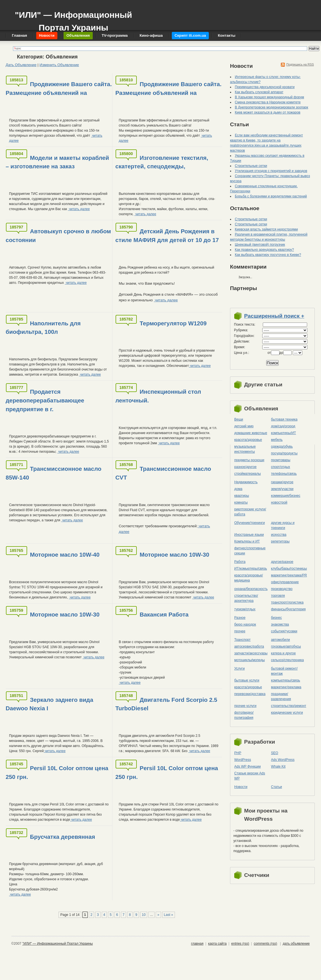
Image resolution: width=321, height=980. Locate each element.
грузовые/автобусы (286, 646)
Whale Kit (278, 766)
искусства (279, 535)
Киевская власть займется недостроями (266, 229)
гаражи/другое (282, 482)
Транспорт (242, 640)
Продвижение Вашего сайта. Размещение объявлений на (59, 88)
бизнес (276, 618)
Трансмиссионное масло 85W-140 (54, 473)
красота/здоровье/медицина (249, 578)
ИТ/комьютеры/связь (251, 569)
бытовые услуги (247, 680)
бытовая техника (284, 419)
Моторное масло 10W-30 (174, 555)
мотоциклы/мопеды (250, 660)
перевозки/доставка (250, 694)
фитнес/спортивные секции (250, 551)
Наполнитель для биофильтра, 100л (43, 328)
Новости (241, 787)
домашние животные (251, 433)
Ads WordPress (283, 760)
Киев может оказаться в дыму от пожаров (268, 112)
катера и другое (283, 653)
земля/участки (282, 489)
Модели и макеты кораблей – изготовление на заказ (57, 162)
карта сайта (217, 944)
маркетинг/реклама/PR (289, 575)
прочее (240, 631)
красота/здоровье (248, 440)
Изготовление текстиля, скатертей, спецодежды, (162, 162)
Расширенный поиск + (274, 316)
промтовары (281, 460)
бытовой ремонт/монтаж (284, 671)
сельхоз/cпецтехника (287, 660)
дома (238, 489)
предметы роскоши (249, 460)
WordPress (243, 760)
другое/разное (282, 562)
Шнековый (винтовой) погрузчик (260, 245)
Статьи (276, 787)
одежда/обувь (282, 447)
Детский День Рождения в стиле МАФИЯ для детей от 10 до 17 (167, 236)
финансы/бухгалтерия (288, 609)
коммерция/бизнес (286, 496)
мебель (277, 440)
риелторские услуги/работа (250, 512)
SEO (275, 753)
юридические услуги (287, 713)
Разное (240, 618)
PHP (238, 753)
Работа (240, 562)
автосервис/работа (249, 646)
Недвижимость (246, 482)
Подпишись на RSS (300, 64)
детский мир (244, 426)
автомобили (280, 640)
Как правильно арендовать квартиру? (264, 250)
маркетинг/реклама (286, 687)
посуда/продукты (284, 453)
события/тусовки (284, 631)
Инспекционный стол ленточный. (158, 396)
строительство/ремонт (289, 706)
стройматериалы (248, 474)
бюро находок (245, 624)
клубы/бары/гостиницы (289, 569)
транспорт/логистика (287, 602)
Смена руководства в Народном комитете (268, 102)
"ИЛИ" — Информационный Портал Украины (73, 18)
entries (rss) (240, 944)
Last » (169, 915)
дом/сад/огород (283, 426)
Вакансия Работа (164, 614)
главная (197, 944)
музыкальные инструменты (245, 449)
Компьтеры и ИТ (247, 541)
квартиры (242, 496)
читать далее (79, 209)
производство (282, 589)
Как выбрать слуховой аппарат (259, 92)
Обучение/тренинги (250, 523)
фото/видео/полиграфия (244, 715)
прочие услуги (245, 706)
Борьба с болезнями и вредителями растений (271, 196)
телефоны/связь (284, 474)
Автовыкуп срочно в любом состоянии (58, 236)
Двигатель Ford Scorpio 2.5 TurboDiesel (166, 704)
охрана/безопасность (251, 589)
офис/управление (285, 582)
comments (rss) (265, 944)
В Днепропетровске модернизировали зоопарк (272, 107)
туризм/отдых (245, 609)
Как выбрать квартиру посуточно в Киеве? (268, 255)
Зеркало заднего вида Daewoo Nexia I (49, 704)
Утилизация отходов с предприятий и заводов (271, 171)
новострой (279, 502)
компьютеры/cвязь (286, 680)
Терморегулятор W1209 (173, 323)
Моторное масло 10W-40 (65, 555)
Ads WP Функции (248, 766)
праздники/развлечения (281, 696)
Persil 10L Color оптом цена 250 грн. (57, 772)
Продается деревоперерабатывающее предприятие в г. (45, 400)
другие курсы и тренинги (283, 525)
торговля (278, 596)
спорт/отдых (281, 467)
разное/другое (245, 467)
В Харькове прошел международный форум (269, 97)
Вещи (239, 419)
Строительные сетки (251, 166)
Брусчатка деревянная (62, 837)
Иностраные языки (249, 535)
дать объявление (296, 944)
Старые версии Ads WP (250, 776)
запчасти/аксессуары (251, 653)
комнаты (241, 502)
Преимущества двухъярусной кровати (265, 87)
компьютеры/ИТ (283, 433)
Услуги (239, 668)
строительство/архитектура (246, 598)
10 (144, 915)
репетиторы (280, 541)
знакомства (280, 624)
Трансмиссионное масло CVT (163, 473)
